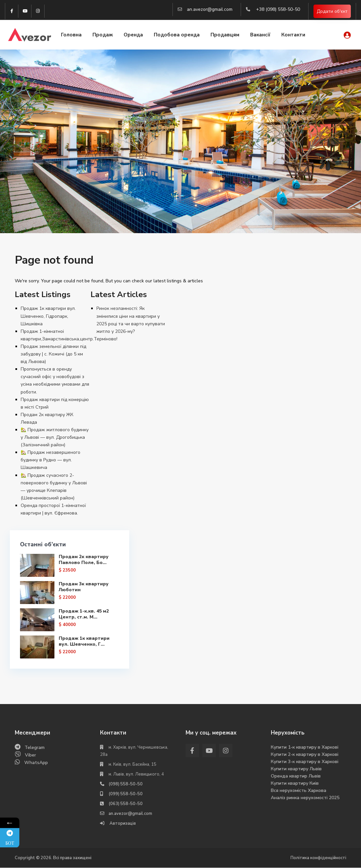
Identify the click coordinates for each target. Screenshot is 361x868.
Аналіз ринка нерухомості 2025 (305, 798)
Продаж (103, 35)
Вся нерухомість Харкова (299, 791)
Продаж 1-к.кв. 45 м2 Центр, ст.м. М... (73, 628)
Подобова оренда (177, 35)
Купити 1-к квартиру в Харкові (305, 747)
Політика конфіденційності (318, 858)
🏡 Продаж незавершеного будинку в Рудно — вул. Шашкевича (50, 460)
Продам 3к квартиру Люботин (67, 598)
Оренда (133, 35)
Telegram (35, 748)
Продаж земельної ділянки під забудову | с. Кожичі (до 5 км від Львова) (53, 354)
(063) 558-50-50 (126, 804)
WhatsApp (36, 763)
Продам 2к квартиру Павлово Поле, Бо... (73, 566)
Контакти (293, 35)
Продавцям (225, 35)
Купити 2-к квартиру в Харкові (305, 755)
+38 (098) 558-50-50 (278, 9)
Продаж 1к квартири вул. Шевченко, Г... (72, 658)
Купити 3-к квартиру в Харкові (305, 762)
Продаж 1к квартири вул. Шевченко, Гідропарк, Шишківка (48, 316)
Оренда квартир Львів (296, 776)
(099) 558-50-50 (126, 794)
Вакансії (260, 35)
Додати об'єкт (332, 11)
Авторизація (122, 824)
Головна (71, 35)
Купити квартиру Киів (295, 784)
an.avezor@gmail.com (210, 9)
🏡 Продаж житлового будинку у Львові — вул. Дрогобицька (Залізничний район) (55, 437)
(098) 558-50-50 (126, 784)
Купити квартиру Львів (296, 769)
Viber (30, 755)
